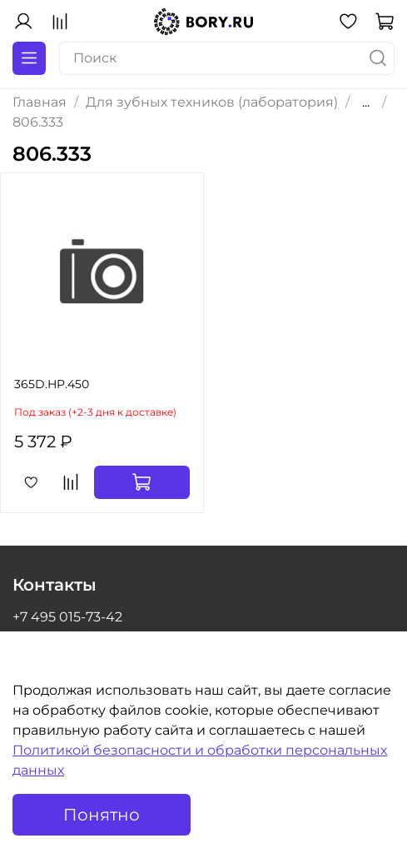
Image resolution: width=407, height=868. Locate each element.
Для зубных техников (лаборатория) (212, 102)
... (366, 102)
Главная (40, 102)
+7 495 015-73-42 (67, 617)
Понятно (102, 815)
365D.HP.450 (52, 384)
